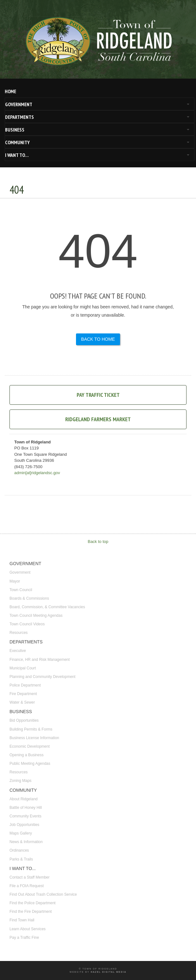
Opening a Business (26, 755)
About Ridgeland (24, 799)
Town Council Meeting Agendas (36, 616)
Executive (18, 651)
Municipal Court (23, 668)
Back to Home (98, 339)
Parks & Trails (21, 859)
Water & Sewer (22, 702)
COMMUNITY (17, 142)
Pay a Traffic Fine (24, 938)
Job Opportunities (24, 825)
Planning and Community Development (42, 677)
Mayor (15, 581)
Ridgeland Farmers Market (98, 419)
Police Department (25, 685)
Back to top (98, 542)
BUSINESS (15, 130)
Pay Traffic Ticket (98, 395)
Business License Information (34, 738)
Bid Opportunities (24, 720)
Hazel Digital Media (108, 972)
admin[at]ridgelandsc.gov (37, 473)
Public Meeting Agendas (30, 764)
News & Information (26, 842)
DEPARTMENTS (19, 117)
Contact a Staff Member (30, 877)
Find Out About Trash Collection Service (43, 894)
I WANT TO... (17, 155)
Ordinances (19, 850)
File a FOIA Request (27, 886)
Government (20, 572)
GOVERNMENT (19, 104)
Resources (19, 633)
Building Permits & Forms (31, 729)
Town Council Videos (27, 624)
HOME (10, 91)
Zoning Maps (20, 781)
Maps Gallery (21, 833)
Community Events (25, 816)
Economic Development (30, 746)
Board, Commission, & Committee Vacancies (47, 607)
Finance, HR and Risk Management (40, 660)
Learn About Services (28, 929)
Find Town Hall (22, 920)
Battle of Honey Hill (26, 808)
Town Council (21, 590)
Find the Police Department (32, 903)
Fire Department (23, 694)
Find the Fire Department (31, 912)
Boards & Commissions (29, 598)
